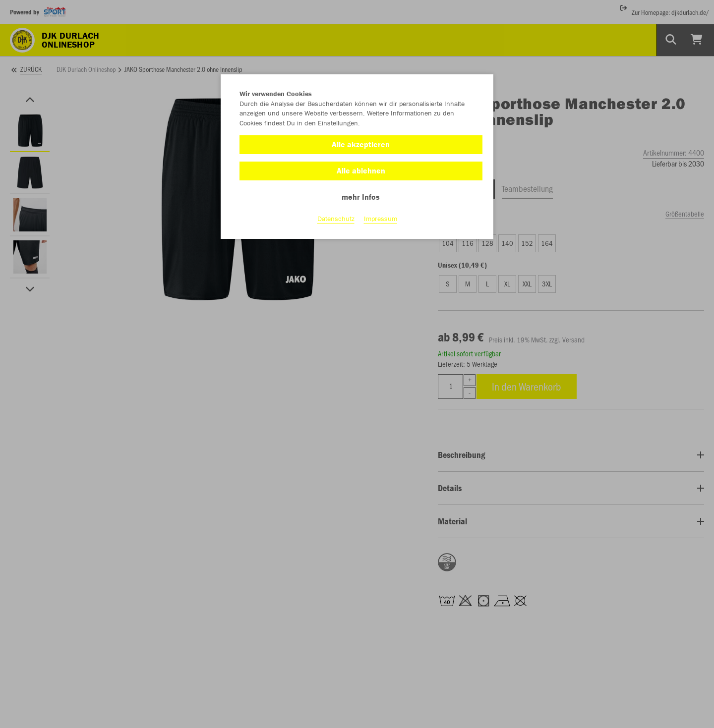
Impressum (381, 219)
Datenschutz (336, 219)
